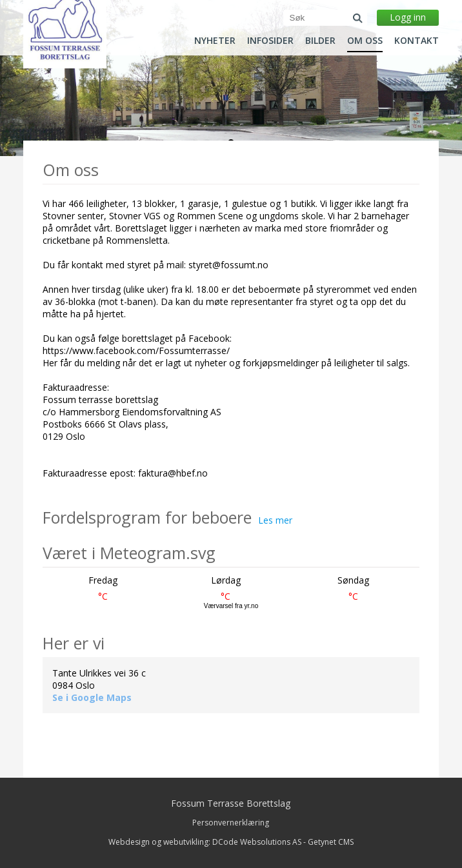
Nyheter (215, 41)
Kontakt (417, 41)
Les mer (275, 520)
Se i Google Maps (92, 697)
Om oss (365, 41)
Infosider (270, 41)
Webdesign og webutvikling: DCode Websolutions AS (205, 842)
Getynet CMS (331, 842)
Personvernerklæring (231, 823)
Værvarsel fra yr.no (231, 606)
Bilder (320, 41)
